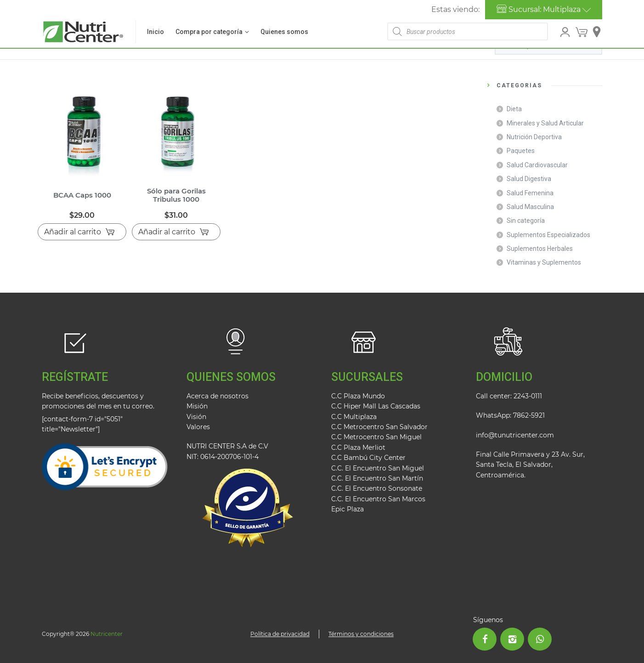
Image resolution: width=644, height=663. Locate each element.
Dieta (514, 109)
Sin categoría (526, 221)
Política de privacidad (280, 634)
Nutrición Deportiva (534, 137)
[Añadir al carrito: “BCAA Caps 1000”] (82, 232)
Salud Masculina (530, 207)
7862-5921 (529, 415)
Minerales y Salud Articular (545, 123)
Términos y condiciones (361, 634)
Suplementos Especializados (548, 235)
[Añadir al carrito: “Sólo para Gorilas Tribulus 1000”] (176, 232)
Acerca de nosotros (217, 396)
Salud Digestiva (529, 179)
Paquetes (521, 151)
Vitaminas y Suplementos (544, 262)
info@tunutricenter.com (515, 435)
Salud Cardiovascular (537, 165)
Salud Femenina (530, 193)
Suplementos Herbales (540, 249)
